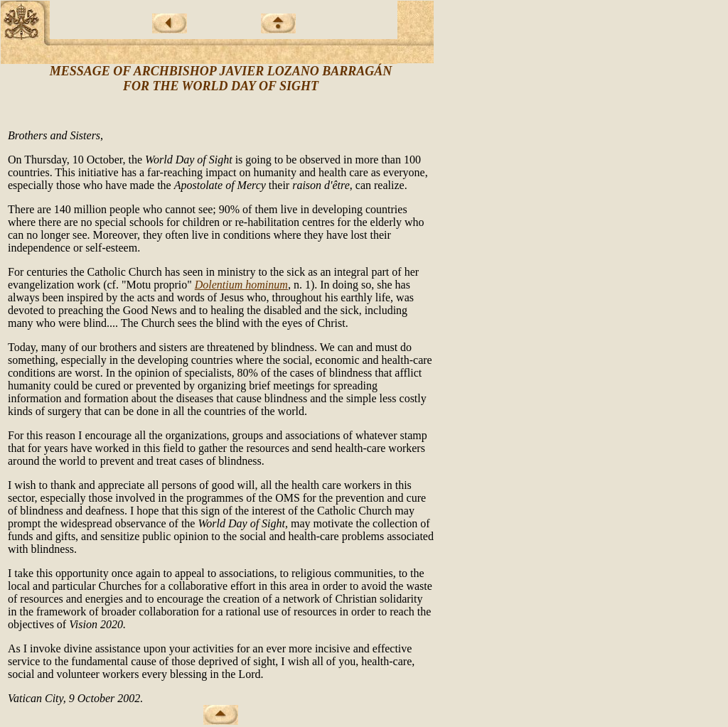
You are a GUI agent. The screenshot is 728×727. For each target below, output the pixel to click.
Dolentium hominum (241, 285)
